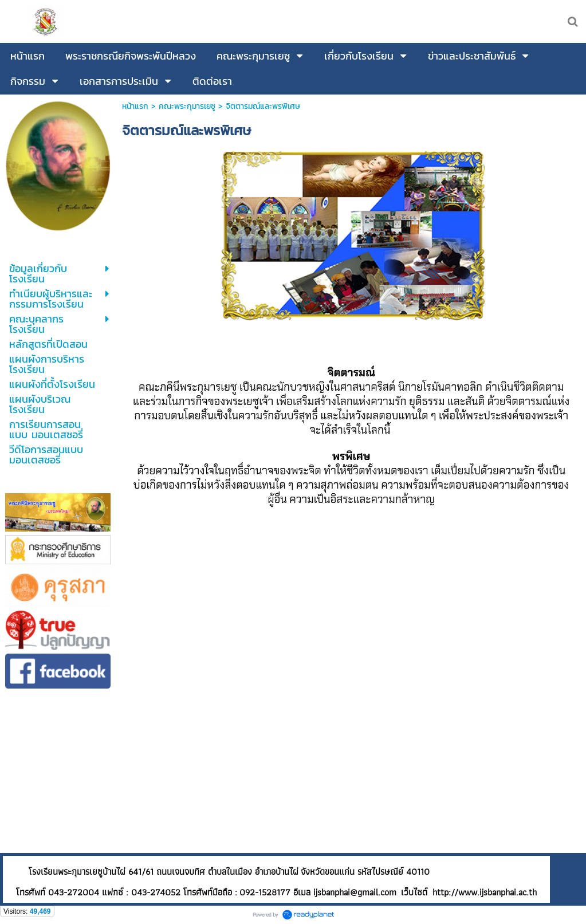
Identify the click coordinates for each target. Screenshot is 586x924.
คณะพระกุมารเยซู (187, 106)
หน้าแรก (135, 106)
